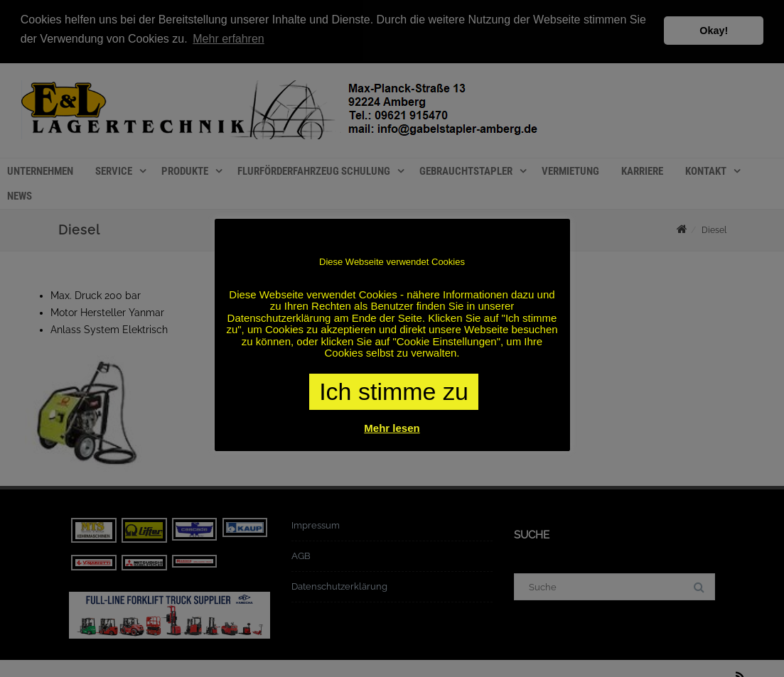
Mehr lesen (392, 428)
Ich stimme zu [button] (394, 391)
